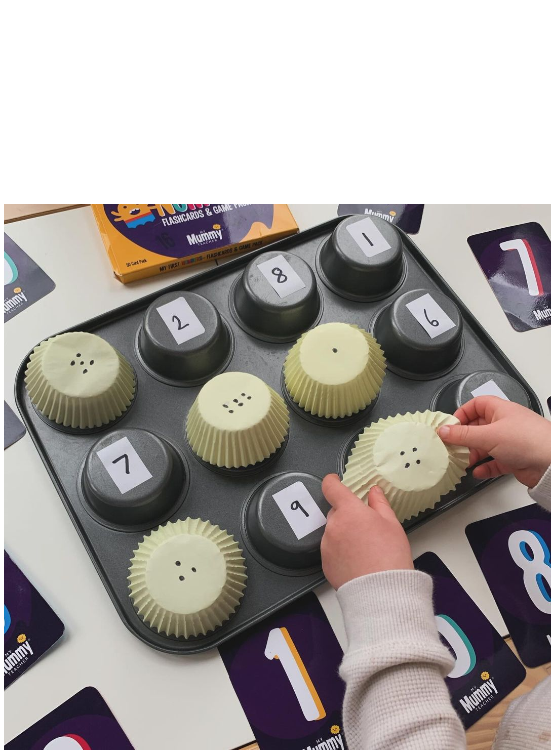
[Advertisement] (274, 109)
